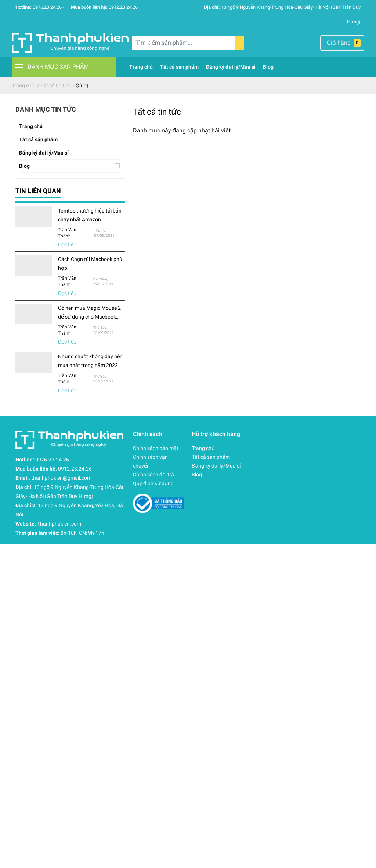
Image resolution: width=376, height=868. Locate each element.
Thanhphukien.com (59, 524)
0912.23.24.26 (123, 7)
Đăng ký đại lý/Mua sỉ (44, 153)
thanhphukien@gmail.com (61, 478)
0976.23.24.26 (47, 7)
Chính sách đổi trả (153, 475)
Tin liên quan (38, 191)
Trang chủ (31, 126)
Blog (24, 166)
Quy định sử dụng (153, 483)
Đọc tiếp (67, 244)
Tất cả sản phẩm (38, 139)
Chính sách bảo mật (156, 448)
